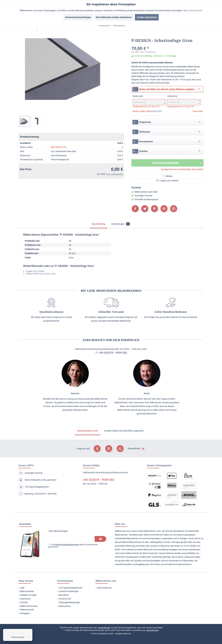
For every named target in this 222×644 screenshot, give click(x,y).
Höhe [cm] (184, 100)
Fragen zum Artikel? (167, 181)
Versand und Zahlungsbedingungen (69, 601)
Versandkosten (104, 628)
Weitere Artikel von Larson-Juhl (39, 274)
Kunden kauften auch (88, 431)
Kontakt (24, 602)
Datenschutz (65, 606)
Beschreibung (99, 224)
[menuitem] (34, 588)
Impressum (25, 599)
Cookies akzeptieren (147, 17)
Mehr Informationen (193, 10)
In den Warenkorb (177, 163)
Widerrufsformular (29, 606)
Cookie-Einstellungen (69, 591)
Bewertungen (121, 224)
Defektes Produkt (28, 595)
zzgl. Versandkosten (115, 174)
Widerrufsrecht (27, 610)
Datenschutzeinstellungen (78, 17)
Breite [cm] (149, 100)
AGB (22, 588)
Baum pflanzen (104, 588)
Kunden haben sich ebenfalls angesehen (124, 431)
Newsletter (64, 595)
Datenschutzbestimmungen (67, 545)
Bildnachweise (27, 591)
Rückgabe (25, 613)
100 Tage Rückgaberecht (70, 588)
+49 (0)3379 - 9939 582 (113, 353)
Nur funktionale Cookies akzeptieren (114, 17)
